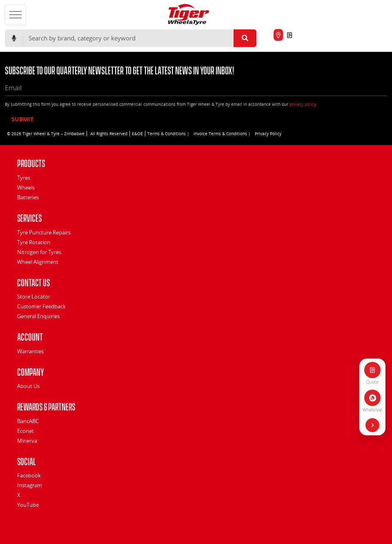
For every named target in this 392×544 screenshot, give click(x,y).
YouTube (28, 505)
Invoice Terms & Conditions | (222, 134)
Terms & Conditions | (168, 134)
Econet (26, 431)
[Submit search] (245, 38)
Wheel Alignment (38, 262)
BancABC (28, 421)
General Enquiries (38, 316)
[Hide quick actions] (372, 425)
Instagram (30, 485)
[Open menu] (16, 15)
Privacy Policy (268, 134)
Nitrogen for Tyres (39, 252)
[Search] (128, 38)
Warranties (30, 351)
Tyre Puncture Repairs (44, 232)
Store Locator (34, 297)
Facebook (29, 475)
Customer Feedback (41, 306)
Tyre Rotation (34, 242)
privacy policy (303, 104)
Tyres (24, 178)
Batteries (28, 197)
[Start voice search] (14, 38)
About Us (28, 386)
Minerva (27, 441)
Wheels (26, 187)
